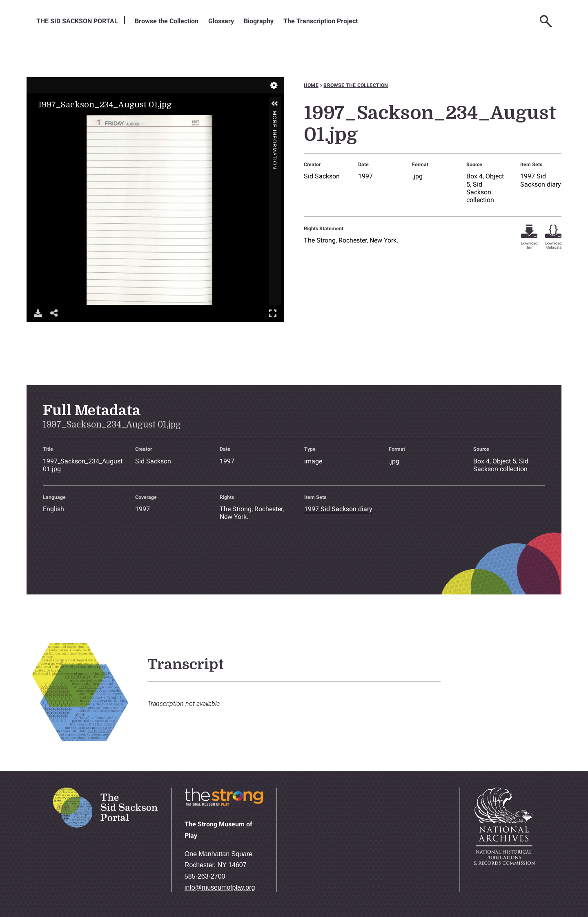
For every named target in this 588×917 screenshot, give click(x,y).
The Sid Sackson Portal (77, 21)
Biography (259, 21)
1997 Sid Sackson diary (541, 180)
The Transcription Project (321, 21)
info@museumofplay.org (220, 887)
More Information (274, 115)
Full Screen (273, 313)
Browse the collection (356, 85)
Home (311, 85)
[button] (275, 104)
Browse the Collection (167, 21)
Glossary (221, 21)
